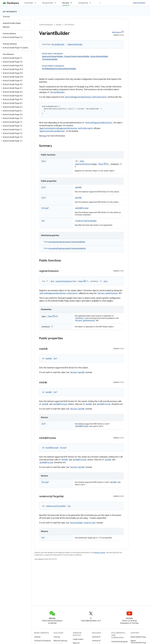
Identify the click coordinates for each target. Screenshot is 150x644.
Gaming (57, 637)
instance (79, 318)
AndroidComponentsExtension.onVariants (58, 293)
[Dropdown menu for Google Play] (91, 3)
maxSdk (78, 187)
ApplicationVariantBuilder (52, 56)
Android (37, 637)
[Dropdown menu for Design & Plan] (56, 3)
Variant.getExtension (108, 293)
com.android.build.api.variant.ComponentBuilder (67, 242)
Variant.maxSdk (77, 372)
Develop (59, 25)
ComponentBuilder (75, 44)
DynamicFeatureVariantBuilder (77, 56)
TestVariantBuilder (50, 59)
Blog (102, 3)
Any (82, 161)
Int (43, 187)
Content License (99, 553)
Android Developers (46, 25)
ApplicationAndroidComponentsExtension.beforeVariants (66, 128)
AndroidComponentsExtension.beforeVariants (86, 97)
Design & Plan (48, 3)
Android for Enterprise (43, 641)
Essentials (29, 3)
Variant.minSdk (77, 409)
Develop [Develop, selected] (66, 3)
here (45, 136)
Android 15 (96, 637)
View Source (116, 32)
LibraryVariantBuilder (99, 56)
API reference (10, 12)
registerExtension (83, 164)
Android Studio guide (119, 642)
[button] (15, 37)
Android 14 (96, 641)
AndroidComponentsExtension (99, 123)
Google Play (83, 3)
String (45, 208)
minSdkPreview (82, 208)
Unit (44, 161)
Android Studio (139, 3)
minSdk (78, 198)
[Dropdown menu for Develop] (72, 3)
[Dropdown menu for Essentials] (36, 3)
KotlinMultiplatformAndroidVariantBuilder (59, 69)
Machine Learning (60, 641)
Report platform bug (138, 637)
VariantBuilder (58, 44)
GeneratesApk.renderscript (83, 523)
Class (101, 164)
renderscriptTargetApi (86, 221)
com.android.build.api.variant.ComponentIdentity (67, 248)
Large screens (78, 639)
